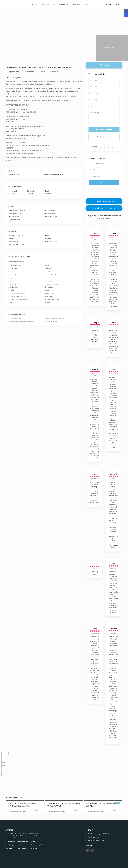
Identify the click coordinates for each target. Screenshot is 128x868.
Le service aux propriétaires (104, 208)
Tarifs (12, 171)
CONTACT (87, 5)
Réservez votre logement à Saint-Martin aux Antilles (21, 842)
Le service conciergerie (104, 201)
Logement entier (14, 72)
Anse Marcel (13, 809)
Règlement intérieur (17, 315)
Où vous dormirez (16, 187)
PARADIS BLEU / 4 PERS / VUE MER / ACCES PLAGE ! (63, 805)
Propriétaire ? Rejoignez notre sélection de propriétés (22, 848)
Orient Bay (18, 214)
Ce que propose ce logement (20, 256)
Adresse (13, 207)
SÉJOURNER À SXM (48, 5)
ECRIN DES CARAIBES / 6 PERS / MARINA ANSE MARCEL (22, 805)
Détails (12, 232)
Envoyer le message (104, 129)
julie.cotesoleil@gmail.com (96, 840)
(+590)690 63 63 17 (94, 837)
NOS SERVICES (64, 5)
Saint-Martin (52, 211)
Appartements (29, 72)
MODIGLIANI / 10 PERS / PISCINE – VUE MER (102, 805)
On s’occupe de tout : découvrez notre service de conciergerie (24, 845)
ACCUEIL (35, 5)
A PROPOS (76, 5)
